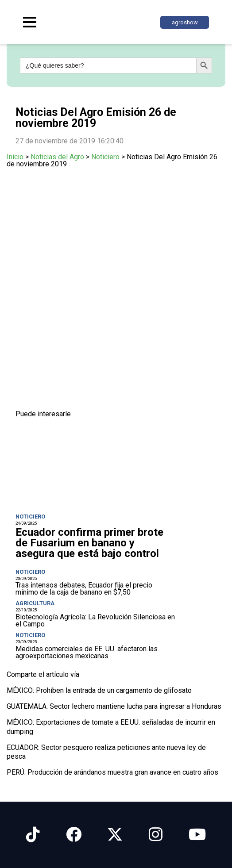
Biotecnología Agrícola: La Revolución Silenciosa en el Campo (95, 620)
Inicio (15, 157)
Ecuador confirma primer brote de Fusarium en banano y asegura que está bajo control (89, 543)
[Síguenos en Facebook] (74, 835)
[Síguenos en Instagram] (156, 835)
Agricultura (35, 603)
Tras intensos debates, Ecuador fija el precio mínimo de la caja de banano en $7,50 (84, 589)
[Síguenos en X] (115, 835)
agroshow (185, 22)
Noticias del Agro (57, 157)
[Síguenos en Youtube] (197, 835)
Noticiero (105, 157)
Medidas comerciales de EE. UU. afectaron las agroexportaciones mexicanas (87, 652)
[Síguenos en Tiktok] (33, 835)
